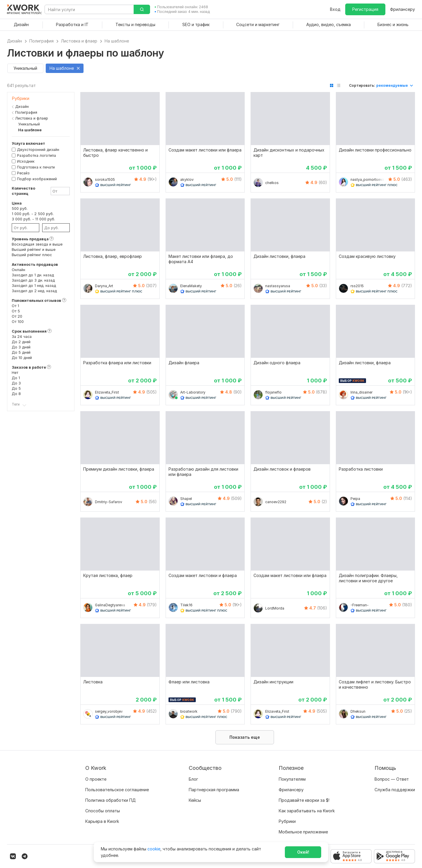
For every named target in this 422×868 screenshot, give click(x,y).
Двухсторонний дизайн (38, 150)
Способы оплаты (103, 811)
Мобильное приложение (303, 832)
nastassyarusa (278, 286)
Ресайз (23, 173)
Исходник (26, 161)
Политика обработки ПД (110, 800)
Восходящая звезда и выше (37, 244)
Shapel (186, 499)
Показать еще (245, 737)
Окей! (303, 852)
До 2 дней (21, 342)
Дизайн (22, 107)
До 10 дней (22, 358)
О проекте (96, 779)
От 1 (15, 306)
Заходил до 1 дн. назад (33, 275)
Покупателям (292, 779)
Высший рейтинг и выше (34, 250)
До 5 (16, 388)
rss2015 (357, 286)
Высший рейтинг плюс (32, 255)
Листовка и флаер (32, 118)
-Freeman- (360, 605)
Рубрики (287, 821)
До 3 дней (21, 347)
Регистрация (365, 9)
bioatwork (189, 711)
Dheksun (358, 711)
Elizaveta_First (107, 392)
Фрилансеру (403, 9)
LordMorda (275, 608)
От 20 (17, 316)
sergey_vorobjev (109, 711)
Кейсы (195, 800)
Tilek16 (186, 605)
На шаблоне (28, 130)
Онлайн (18, 270)
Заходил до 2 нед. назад (34, 291)
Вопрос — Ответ (392, 779)
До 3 (16, 383)
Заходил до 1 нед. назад (34, 286)
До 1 (16, 378)
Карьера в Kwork (102, 821)
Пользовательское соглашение (117, 790)
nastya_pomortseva (367, 179)
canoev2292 (276, 502)
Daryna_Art (104, 286)
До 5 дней (21, 352)
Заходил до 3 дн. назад (33, 280)
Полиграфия (26, 112)
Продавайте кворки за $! (304, 800)
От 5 (16, 311)
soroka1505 (105, 179)
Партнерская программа (214, 790)
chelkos (272, 183)
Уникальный (28, 124)
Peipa (355, 499)
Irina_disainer (361, 392)
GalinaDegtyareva (110, 605)
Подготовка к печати (36, 167)
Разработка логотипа (36, 155)
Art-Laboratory (193, 392)
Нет (15, 373)
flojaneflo (273, 392)
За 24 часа (22, 337)
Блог (193, 779)
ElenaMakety (191, 286)
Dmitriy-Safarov (109, 502)
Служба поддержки (395, 790)
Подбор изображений (37, 179)
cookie (154, 849)
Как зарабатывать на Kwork (307, 811)
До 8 (16, 394)
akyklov (187, 179)
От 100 (18, 322)
